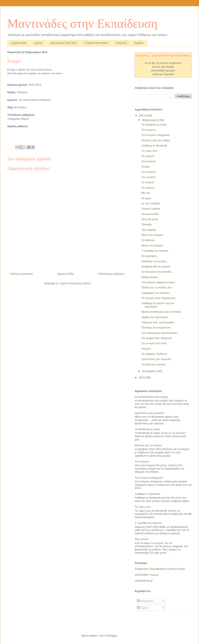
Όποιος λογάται (151, 209)
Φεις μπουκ (142, 539)
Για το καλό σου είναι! (154, 343)
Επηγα (145, 166)
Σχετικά (38, 43)
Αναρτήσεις (146, 601)
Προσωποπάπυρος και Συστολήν (161, 312)
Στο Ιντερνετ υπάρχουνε (156, 135)
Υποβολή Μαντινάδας (96, 43)
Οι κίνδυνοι (148, 240)
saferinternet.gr (144, 581)
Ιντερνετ (146, 349)
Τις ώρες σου (149, 151)
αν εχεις (146, 198)
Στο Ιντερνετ (149, 130)
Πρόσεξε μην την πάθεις (156, 140)
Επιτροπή (121, 43)
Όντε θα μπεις (150, 219)
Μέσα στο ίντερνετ (152, 235)
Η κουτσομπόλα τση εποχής (151, 397)
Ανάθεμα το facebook (154, 146)
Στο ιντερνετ (148, 161)
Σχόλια (143, 608)
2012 (142, 377)
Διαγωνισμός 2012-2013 (63, 43)
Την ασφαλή (149, 230)
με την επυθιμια (151, 203)
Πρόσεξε (146, 224)
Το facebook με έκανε (154, 125)
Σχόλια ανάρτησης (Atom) (75, 283)
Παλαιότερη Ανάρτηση (111, 274)
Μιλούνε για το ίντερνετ (148, 445)
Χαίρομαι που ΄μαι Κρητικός (158, 322)
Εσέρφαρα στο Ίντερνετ (155, 293)
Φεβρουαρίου (151, 120)
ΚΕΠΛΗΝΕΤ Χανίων (147, 575)
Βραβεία (139, 43)
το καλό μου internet (153, 364)
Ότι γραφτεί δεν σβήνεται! (157, 338)
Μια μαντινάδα (150, 214)
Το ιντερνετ (148, 156)
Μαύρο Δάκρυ (150, 277)
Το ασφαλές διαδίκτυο (154, 354)
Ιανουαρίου (149, 371)
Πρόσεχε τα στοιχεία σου (156, 327)
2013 (142, 115)
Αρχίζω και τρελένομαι (155, 317)
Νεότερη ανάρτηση (22, 274)
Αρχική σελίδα (19, 43)
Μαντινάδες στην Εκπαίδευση (82, 23)
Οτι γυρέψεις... (150, 256)
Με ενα (146, 193)
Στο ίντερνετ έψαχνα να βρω (158, 282)
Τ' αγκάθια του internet (155, 251)
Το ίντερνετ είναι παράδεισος (158, 298)
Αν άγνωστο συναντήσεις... (157, 272)
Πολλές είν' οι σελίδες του (156, 287)
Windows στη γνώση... (155, 261)
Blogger (112, 636)
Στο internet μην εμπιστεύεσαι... (160, 333)
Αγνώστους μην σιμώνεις (156, 359)
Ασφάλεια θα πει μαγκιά (156, 267)
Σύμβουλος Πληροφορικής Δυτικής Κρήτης (160, 569)
